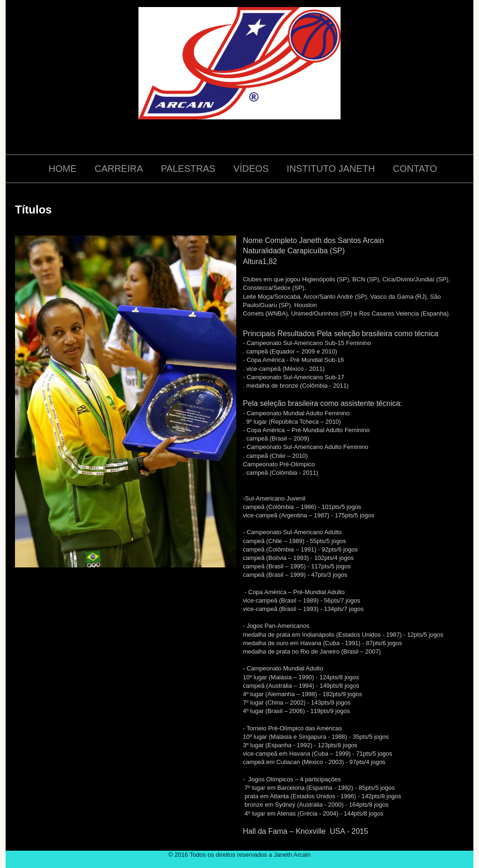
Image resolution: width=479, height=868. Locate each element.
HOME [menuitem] (63, 169)
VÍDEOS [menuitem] (251, 169)
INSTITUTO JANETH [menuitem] (331, 169)
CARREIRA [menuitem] (119, 169)
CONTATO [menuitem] (415, 169)
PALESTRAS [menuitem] (188, 169)
